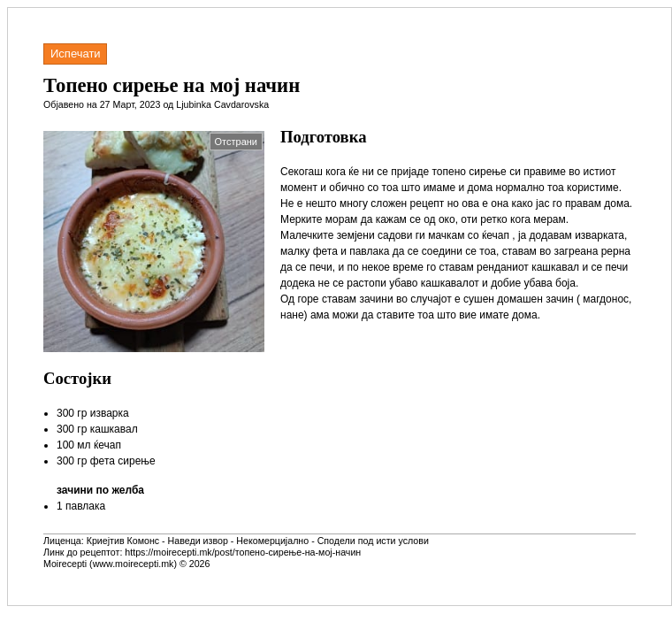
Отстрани (236, 142)
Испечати (76, 54)
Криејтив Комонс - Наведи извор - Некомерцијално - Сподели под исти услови (258, 541)
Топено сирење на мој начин (172, 85)
